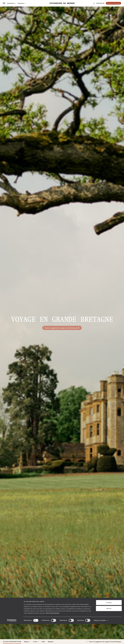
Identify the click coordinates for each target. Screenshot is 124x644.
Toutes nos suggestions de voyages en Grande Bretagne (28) (62, 328)
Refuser (109, 628)
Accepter (109, 622)
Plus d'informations (53, 633)
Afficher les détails (100, 640)
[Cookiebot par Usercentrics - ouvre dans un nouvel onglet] (12, 640)
